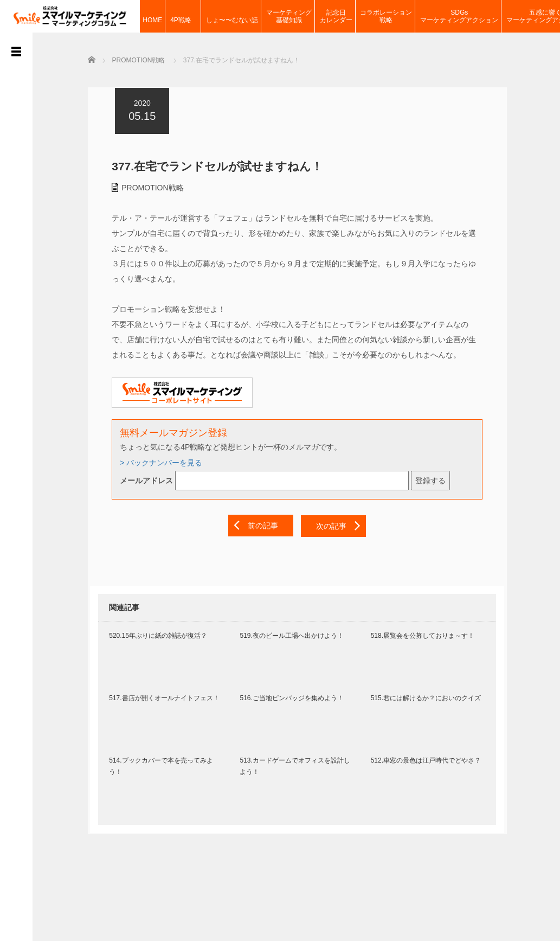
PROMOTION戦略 (150, 187)
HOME (152, 16)
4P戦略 (184, 16)
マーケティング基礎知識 (289, 16)
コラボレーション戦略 (386, 16)
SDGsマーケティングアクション (459, 16)
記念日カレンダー (336, 16)
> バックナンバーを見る (159, 462)
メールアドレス (144, 480)
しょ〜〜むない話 (232, 16)
